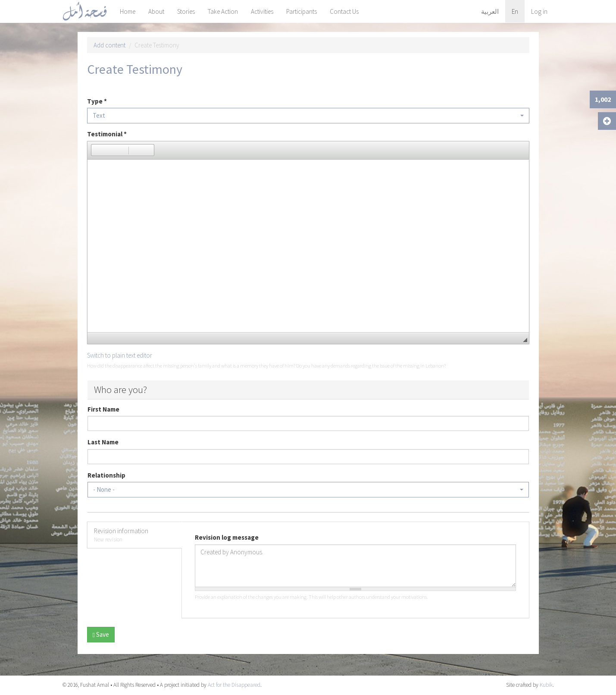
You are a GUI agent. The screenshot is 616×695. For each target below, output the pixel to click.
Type (97, 101)
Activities (262, 11)
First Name (103, 409)
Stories (186, 11)
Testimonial (107, 134)
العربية (490, 11)
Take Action (223, 11)
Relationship (106, 475)
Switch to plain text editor (120, 355)
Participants (302, 11)
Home (128, 11)
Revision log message (227, 537)
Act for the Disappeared (234, 685)
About (156, 11)
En (515, 11)
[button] (97, 150)
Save (101, 634)
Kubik (546, 685)
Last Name (103, 442)
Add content (109, 45)
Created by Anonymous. (355, 566)
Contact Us (344, 11)
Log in (539, 11)
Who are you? (120, 390)
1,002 (603, 99)
